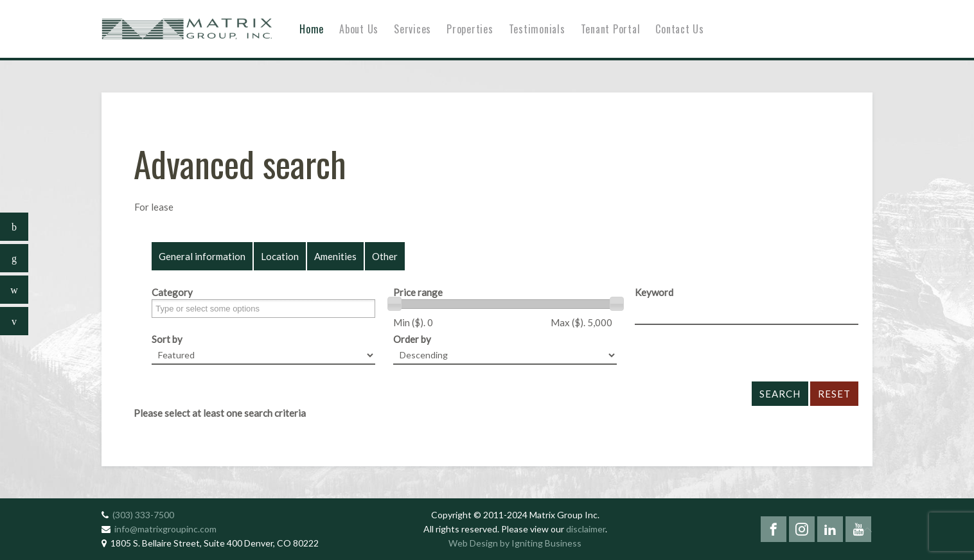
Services (412, 29)
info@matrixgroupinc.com (165, 529)
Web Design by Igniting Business (515, 543)
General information (202, 256)
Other (385, 256)
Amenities (335, 256)
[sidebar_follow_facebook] (14, 227)
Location (280, 256)
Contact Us (680, 29)
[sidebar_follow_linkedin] (14, 258)
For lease (154, 207)
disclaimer (586, 529)
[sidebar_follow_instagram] (14, 290)
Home (312, 29)
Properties (470, 29)
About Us (359, 29)
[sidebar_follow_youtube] (14, 321)
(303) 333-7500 (143, 515)
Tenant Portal (611, 29)
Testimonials (537, 29)
